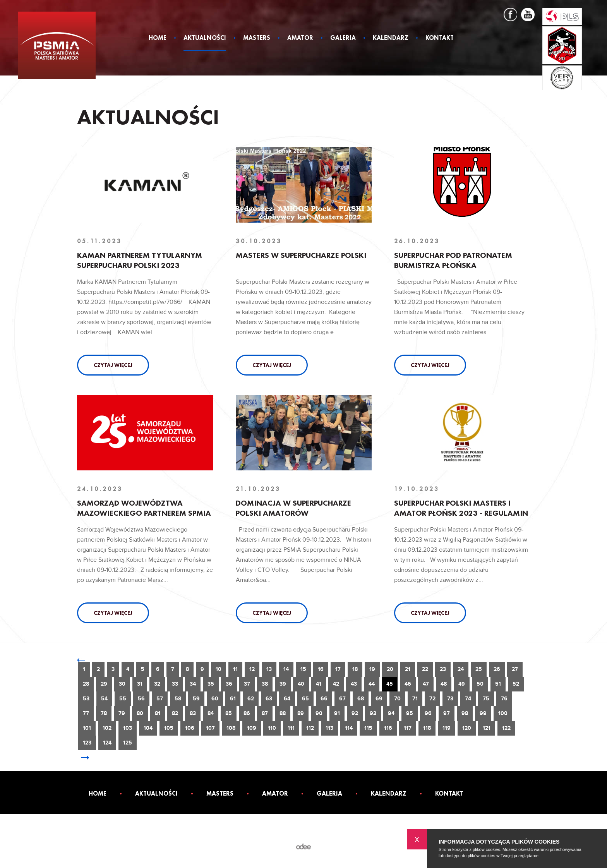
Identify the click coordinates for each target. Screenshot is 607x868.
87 (265, 713)
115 (368, 728)
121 (487, 728)
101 (87, 728)
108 (231, 728)
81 (158, 713)
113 (329, 728)
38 (265, 684)
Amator (300, 38)
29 (104, 684)
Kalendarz (391, 38)
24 (461, 669)
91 (337, 713)
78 (104, 713)
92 (355, 713)
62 (251, 699)
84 (211, 713)
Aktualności (205, 38)
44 (372, 684)
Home (158, 38)
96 (428, 713)
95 (410, 713)
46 (408, 684)
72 (432, 699)
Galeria (343, 38)
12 (252, 669)
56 (141, 699)
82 (175, 713)
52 (516, 684)
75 (486, 699)
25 (479, 669)
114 (349, 728)
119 (447, 728)
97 (447, 713)
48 (444, 684)
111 (291, 728)
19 (372, 669)
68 (361, 699)
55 (123, 699)
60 (215, 699)
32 (157, 684)
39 (283, 684)
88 (283, 713)
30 (122, 684)
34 (193, 684)
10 (219, 669)
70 (397, 699)
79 (122, 713)
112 (310, 728)
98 (465, 713)
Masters (257, 38)
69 (379, 699)
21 (408, 669)
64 (287, 699)
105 (169, 728)
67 (342, 699)
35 (211, 684)
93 (373, 713)
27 (515, 669)
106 (190, 728)
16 (321, 669)
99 (483, 713)
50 (480, 684)
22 (425, 669)
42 (336, 684)
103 (128, 728)
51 (498, 684)
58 (178, 699)
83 (193, 713)
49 (462, 684)
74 (468, 699)
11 (235, 669)
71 (415, 699)
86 (247, 713)
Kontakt (440, 38)
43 (354, 684)
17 (338, 669)
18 (355, 669)
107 (210, 728)
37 (247, 684)
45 (390, 684)
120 (467, 728)
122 (506, 728)
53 (86, 699)
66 (324, 699)
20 (390, 669)
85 (229, 713)
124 (107, 743)
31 (140, 684)
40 (301, 684)
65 (305, 699)
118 (427, 728)
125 (128, 743)
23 (443, 669)
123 (87, 743)
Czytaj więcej (113, 365)
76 (504, 699)
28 (86, 684)
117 (408, 728)
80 (140, 713)
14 (286, 669)
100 (503, 713)
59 (196, 699)
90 (319, 713)
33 (175, 684)
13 (269, 669)
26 (497, 669)
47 (426, 684)
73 (450, 699)
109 (252, 728)
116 (388, 728)
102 (107, 728)
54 (104, 699)
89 (301, 713)
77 (86, 713)
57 (160, 699)
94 (391, 713)
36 (229, 684)
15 (303, 669)
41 (319, 684)
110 (272, 728)
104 (148, 728)
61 (233, 699)
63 (269, 699)
